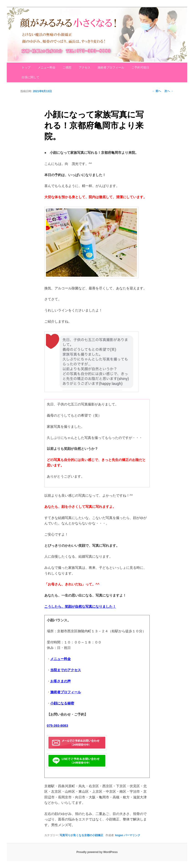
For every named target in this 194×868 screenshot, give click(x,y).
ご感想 (67, 67)
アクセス (85, 67)
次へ (169, 91)
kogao (119, 835)
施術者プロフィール (111, 67)
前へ (157, 91)
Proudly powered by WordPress (97, 852)
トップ (26, 67)
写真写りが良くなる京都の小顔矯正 (81, 835)
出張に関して (30, 77)
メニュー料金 (47, 67)
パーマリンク (132, 835)
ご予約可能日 (140, 67)
